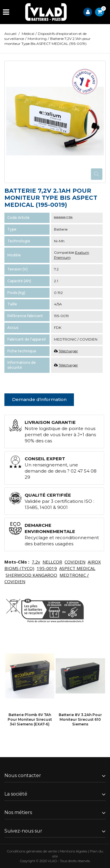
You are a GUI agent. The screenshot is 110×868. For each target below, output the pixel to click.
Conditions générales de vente (32, 851)
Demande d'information (39, 399)
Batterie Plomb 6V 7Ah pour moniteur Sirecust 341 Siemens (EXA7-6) (30, 719)
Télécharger (68, 351)
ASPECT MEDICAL (77, 568)
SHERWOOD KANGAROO (31, 575)
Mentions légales (73, 851)
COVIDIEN (75, 562)
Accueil (10, 34)
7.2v (36, 562)
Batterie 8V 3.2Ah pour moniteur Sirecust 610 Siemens (80, 719)
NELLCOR (52, 562)
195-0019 (47, 568)
